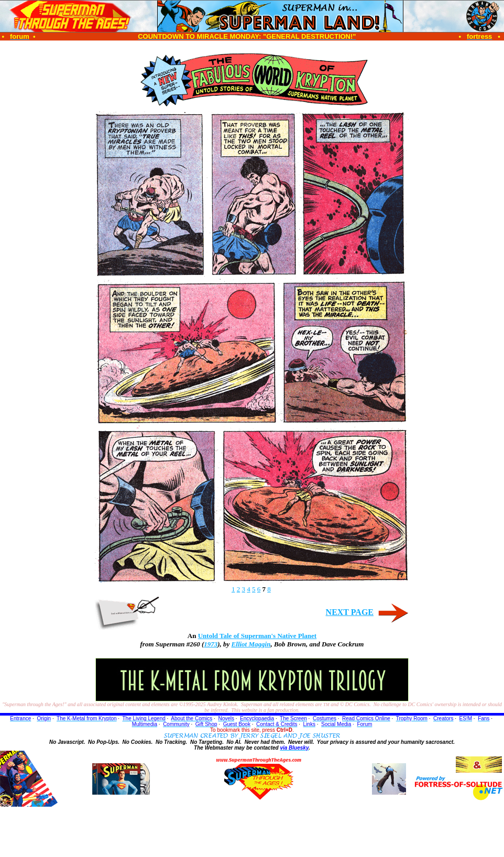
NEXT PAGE (350, 612)
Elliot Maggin (251, 644)
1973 (211, 644)
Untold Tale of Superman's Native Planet (257, 636)
